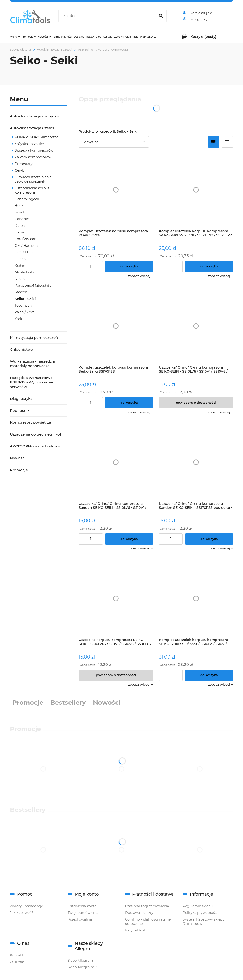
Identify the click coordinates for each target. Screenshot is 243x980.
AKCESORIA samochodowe (35, 446)
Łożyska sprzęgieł (29, 144)
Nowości (18, 458)
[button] (141, 276)
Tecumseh (23, 306)
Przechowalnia (80, 919)
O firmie (17, 962)
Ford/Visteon (26, 239)
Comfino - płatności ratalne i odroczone (149, 922)
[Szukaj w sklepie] (108, 16)
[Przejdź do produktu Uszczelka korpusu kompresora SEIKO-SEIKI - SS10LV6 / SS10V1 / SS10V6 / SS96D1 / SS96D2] (116, 599)
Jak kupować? (22, 913)
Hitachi (21, 259)
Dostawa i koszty (139, 913)
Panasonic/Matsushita (33, 286)
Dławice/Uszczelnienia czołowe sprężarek (33, 179)
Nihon (20, 279)
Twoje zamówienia (83, 913)
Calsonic (22, 219)
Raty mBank (135, 930)
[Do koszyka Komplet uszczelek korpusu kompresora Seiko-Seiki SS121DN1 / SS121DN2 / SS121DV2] (209, 267)
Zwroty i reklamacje (26, 906)
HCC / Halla (24, 252)
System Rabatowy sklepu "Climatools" (204, 922)
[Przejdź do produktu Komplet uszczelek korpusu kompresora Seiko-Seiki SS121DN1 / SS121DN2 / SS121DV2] (196, 190)
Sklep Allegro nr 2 (82, 967)
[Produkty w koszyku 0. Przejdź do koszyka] (203, 36)
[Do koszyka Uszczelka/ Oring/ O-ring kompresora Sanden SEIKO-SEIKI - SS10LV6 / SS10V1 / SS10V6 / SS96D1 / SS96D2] (129, 539)
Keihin (20, 266)
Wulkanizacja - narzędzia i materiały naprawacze (33, 364)
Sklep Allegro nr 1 (82, 961)
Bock (19, 206)
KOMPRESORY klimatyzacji (37, 137)
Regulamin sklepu (198, 906)
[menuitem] (15, 37)
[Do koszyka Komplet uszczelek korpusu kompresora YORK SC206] (129, 267)
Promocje (19, 470)
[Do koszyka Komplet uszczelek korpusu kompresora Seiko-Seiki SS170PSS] (129, 403)
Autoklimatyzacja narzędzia (35, 116)
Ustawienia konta (82, 906)
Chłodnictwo (21, 349)
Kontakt (17, 955)
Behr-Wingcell (27, 199)
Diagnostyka (21, 399)
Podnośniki (20, 410)
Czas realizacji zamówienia (147, 906)
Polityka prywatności (200, 913)
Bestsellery (68, 703)
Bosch (20, 212)
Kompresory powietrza (30, 422)
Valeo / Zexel (25, 312)
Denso (20, 232)
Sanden (21, 292)
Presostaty (24, 164)
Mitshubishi (24, 272)
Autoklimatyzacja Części (32, 128)
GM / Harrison (26, 246)
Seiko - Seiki (25, 299)
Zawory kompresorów (33, 157)
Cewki (20, 170)
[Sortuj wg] (114, 142)
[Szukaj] (161, 16)
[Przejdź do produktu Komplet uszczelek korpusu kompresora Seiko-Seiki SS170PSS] (116, 326)
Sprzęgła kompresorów (34, 150)
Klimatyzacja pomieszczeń (34, 337)
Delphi (20, 226)
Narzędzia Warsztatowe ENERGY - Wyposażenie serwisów (31, 382)
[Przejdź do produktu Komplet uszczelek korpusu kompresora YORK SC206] (116, 190)
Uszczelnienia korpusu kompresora (33, 190)
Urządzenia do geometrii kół (35, 434)
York (18, 319)
